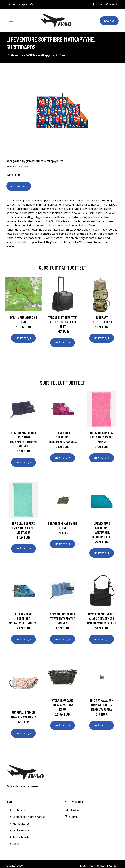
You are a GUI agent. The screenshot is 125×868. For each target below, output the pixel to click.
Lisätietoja (19, 186)
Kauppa (109, 21)
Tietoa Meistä (21, 837)
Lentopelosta (21, 830)
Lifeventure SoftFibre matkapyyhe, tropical (23, 619)
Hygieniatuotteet (33, 161)
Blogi (16, 844)
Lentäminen (20, 810)
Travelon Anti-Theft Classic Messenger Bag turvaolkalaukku (102, 619)
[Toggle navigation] (11, 20)
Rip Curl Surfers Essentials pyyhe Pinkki (102, 437)
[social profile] (31, 4)
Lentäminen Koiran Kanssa (29, 817)
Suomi (100, 4)
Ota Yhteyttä (97, 866)
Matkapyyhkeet (54, 161)
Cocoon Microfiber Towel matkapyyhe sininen (62, 619)
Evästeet (112, 866)
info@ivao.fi (111, 4)
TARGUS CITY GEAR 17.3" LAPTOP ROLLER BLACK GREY (62, 322)
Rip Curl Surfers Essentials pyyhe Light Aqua (23, 528)
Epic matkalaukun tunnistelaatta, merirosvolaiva (102, 705)
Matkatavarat (21, 824)
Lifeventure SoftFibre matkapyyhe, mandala (62, 437)
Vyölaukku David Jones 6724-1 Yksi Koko (62, 705)
